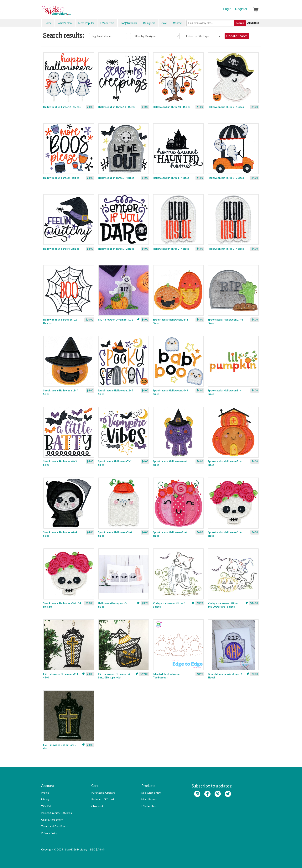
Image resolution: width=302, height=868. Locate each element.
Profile (45, 793)
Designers (149, 23)
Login (227, 9)
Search (240, 23)
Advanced (253, 23)
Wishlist (46, 806)
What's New (65, 23)
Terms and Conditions (55, 826)
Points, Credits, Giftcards (57, 813)
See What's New (151, 793)
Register (241, 9)
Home (48, 23)
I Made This (107, 23)
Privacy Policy (49, 833)
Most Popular (86, 23)
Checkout (97, 806)
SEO (93, 849)
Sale (164, 23)
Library (45, 799)
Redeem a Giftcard (103, 799)
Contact (178, 23)
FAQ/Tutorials (129, 23)
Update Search (237, 36)
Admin (101, 849)
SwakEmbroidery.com (70, 12)
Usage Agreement (52, 820)
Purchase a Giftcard (103, 793)
